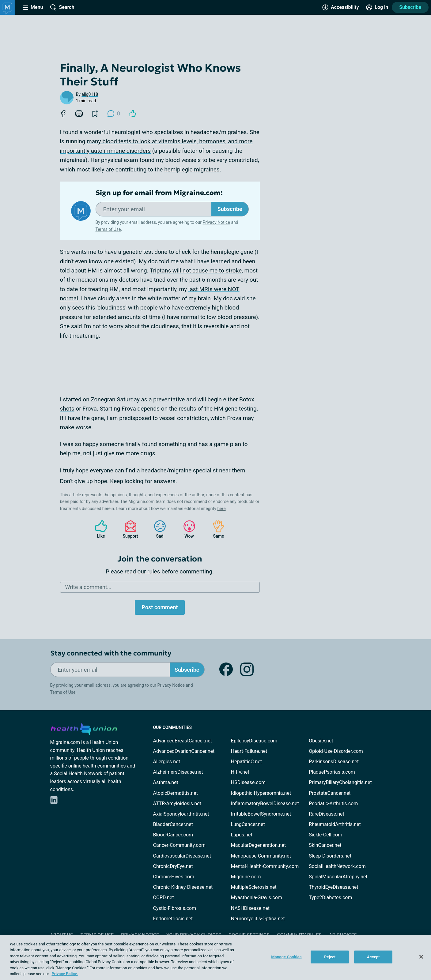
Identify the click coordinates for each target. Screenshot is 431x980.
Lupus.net (242, 835)
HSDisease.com (248, 782)
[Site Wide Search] (62, 7)
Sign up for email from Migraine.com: (159, 193)
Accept (373, 957)
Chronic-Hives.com (174, 877)
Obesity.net (321, 741)
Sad (157, 529)
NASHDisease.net (250, 908)
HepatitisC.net (246, 762)
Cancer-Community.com (180, 845)
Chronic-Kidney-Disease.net (183, 887)
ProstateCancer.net (330, 793)
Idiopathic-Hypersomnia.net (261, 793)
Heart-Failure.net (249, 751)
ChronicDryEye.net (173, 866)
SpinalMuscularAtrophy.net (338, 877)
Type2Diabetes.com (330, 897)
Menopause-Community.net (261, 856)
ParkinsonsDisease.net (334, 762)
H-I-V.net (240, 772)
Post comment (160, 607)
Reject (330, 957)
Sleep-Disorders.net (330, 856)
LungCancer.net (248, 824)
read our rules (142, 571)
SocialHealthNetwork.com (337, 866)
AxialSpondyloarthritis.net (181, 814)
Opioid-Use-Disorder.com (336, 751)
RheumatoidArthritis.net (335, 824)
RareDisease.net (327, 814)
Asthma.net (166, 782)
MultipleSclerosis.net (254, 887)
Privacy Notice (216, 222)
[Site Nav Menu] (33, 7)
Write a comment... (88, 587)
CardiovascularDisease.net (182, 856)
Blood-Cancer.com (173, 835)
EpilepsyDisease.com (254, 741)
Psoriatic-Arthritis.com (333, 804)
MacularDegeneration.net (258, 845)
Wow (186, 529)
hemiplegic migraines (192, 169)
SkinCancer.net (325, 845)
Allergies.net (167, 762)
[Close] (421, 957)
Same (216, 529)
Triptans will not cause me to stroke (196, 270)
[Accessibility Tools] (340, 7)
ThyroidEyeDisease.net (333, 887)
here (221, 509)
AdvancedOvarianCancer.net (184, 751)
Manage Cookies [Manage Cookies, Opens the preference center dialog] (286, 957)
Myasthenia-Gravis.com (257, 897)
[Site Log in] (377, 7)
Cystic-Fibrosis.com (175, 908)
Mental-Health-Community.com (265, 866)
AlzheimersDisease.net (178, 772)
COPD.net (164, 897)
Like (98, 529)
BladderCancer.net (173, 824)
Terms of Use (108, 229)
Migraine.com (246, 877)
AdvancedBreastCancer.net (183, 741)
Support (128, 529)
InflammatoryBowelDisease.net (265, 804)
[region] (215, 957)
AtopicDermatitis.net (176, 793)
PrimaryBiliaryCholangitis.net (340, 782)
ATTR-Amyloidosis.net (177, 804)
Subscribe (410, 7)
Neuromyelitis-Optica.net (258, 919)
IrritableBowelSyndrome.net (261, 814)
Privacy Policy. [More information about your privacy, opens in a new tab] (64, 974)
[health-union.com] (84, 728)
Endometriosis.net (173, 919)
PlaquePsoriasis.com (332, 772)
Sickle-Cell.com (325, 835)
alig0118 (90, 94)
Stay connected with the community (111, 653)
